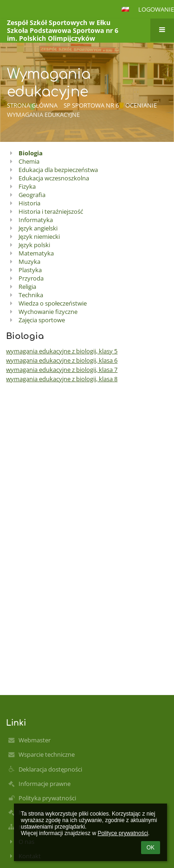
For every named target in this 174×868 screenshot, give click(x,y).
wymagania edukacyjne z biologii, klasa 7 (62, 370)
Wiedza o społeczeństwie (53, 303)
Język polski (34, 245)
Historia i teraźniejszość (51, 211)
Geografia (32, 195)
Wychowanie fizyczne (48, 312)
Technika (31, 295)
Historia (29, 203)
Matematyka (36, 253)
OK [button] (151, 848)
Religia (27, 287)
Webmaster (35, 740)
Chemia (29, 161)
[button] (125, 9)
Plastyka (30, 270)
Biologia (31, 153)
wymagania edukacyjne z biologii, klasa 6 (62, 360)
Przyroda (31, 278)
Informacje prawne (45, 784)
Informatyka (36, 220)
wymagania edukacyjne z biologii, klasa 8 (62, 379)
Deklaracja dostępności (50, 769)
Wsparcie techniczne (47, 754)
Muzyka (29, 262)
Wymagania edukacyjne (43, 115)
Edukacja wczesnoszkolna (54, 178)
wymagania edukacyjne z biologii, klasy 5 (62, 351)
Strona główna (32, 105)
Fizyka (27, 186)
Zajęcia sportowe (42, 320)
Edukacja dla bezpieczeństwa (58, 170)
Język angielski (38, 228)
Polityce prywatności (123, 833)
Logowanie (156, 9)
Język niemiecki (39, 236)
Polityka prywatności (47, 798)
